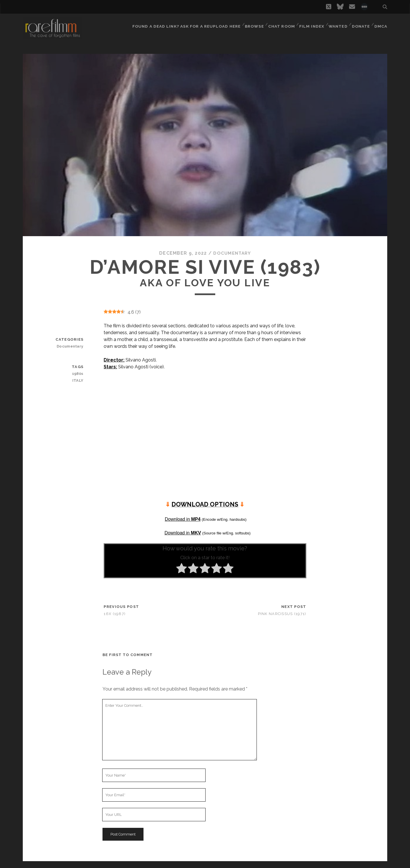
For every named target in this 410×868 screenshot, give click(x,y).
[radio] (182, 569)
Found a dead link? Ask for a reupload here (185, 24)
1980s (78, 374)
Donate (361, 24)
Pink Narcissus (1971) (282, 614)
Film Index (310, 24)
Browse (252, 24)
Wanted (337, 24)
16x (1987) (115, 614)
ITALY (78, 380)
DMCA (381, 24)
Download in (183, 519)
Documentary (232, 253)
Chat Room (280, 24)
